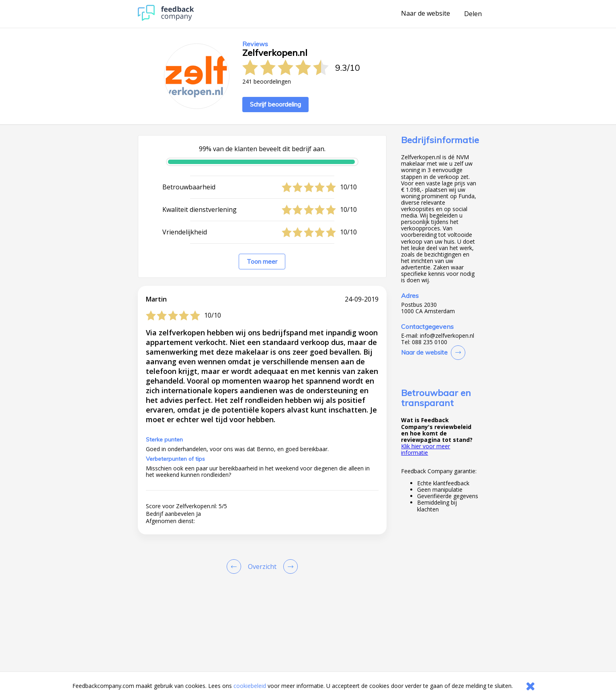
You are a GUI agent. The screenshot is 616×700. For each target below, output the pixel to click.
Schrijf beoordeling (275, 104)
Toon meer (262, 262)
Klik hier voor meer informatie (426, 449)
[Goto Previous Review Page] (235, 567)
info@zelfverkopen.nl (447, 336)
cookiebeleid (250, 686)
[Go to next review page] (289, 567)
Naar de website (426, 14)
